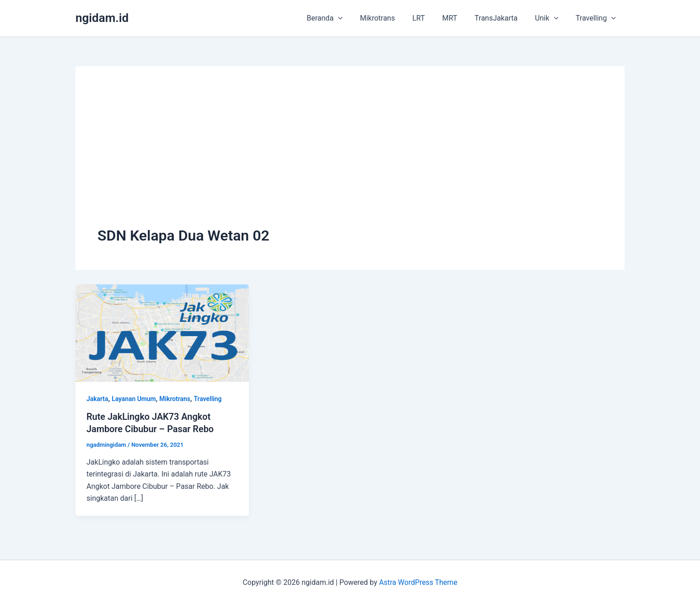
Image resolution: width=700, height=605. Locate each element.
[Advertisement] (350, 157)
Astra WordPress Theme (418, 582)
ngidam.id (102, 18)
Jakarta (97, 399)
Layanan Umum (134, 399)
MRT (460, 18)
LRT (431, 18)
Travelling (597, 18)
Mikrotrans (393, 18)
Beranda (342, 18)
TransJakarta (503, 18)
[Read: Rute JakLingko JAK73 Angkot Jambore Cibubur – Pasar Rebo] (162, 333)
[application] (356, 18)
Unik (551, 18)
